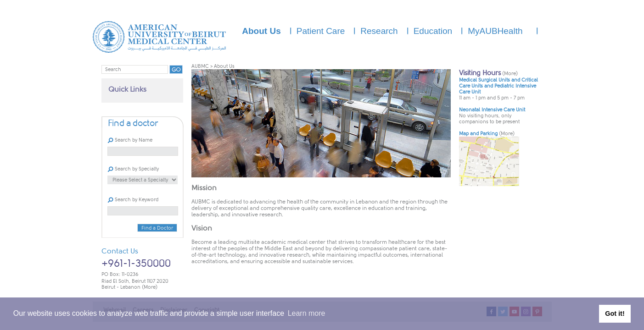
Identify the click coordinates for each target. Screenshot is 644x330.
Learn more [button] (307, 313)
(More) (150, 287)
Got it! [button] (615, 313)
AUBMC (200, 66)
